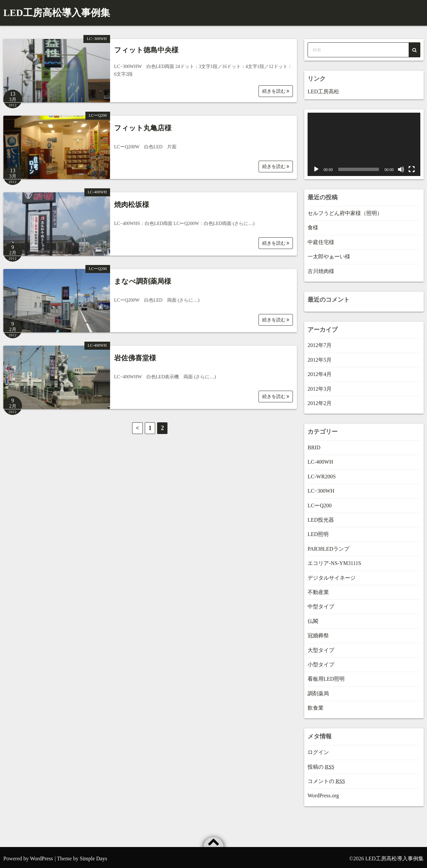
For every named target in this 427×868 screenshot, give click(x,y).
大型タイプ (321, 647)
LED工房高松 (323, 89)
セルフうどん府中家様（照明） (345, 210)
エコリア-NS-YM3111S (334, 561)
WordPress (42, 856)
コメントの (326, 778)
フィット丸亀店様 (143, 125)
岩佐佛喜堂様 (135, 355)
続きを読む (276, 88)
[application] (364, 142)
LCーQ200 (98, 113)
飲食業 (316, 705)
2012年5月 (320, 357)
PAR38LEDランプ (328, 546)
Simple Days (93, 856)
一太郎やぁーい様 (329, 254)
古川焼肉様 (321, 268)
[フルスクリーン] (412, 167)
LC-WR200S (322, 474)
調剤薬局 (318, 691)
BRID (314, 445)
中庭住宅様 (321, 239)
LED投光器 (321, 517)
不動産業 (318, 589)
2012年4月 (320, 372)
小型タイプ (321, 662)
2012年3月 (320, 386)
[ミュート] (401, 167)
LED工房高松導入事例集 (48, 11)
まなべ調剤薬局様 (143, 279)
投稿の (321, 764)
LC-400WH (97, 190)
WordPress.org (323, 793)
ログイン (318, 750)
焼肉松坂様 (132, 202)
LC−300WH (97, 36)
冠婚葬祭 (318, 633)
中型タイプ (321, 604)
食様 (313, 225)
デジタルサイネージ (332, 575)
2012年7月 (320, 343)
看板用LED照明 (326, 676)
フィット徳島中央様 (146, 48)
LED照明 (318, 532)
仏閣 (313, 618)
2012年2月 (320, 400)
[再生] (316, 167)
